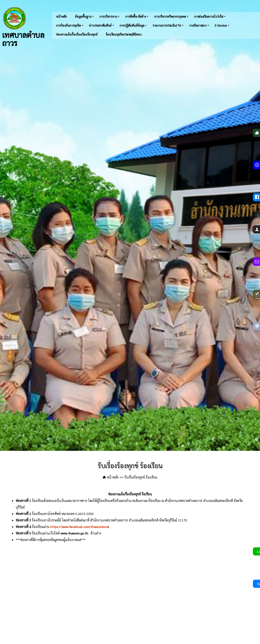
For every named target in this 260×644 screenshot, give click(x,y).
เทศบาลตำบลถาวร (23, 26)
